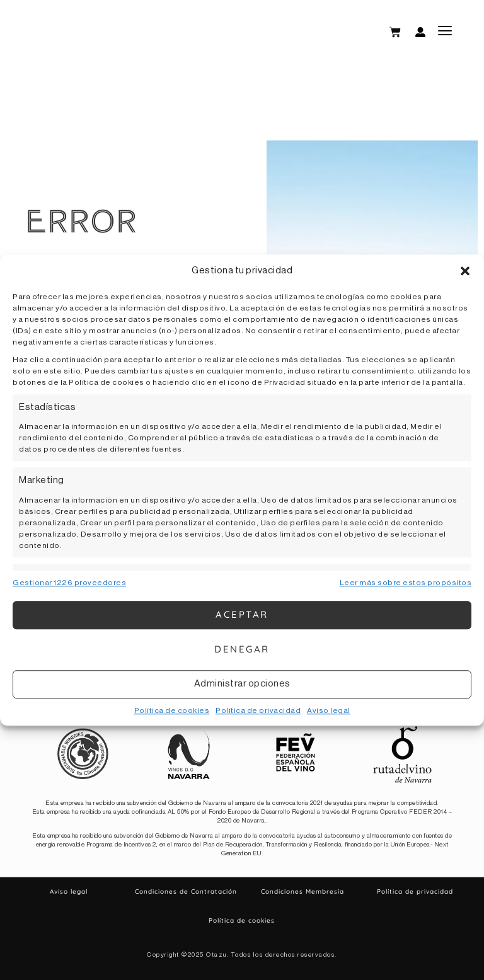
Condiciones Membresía (302, 892)
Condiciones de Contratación (186, 892)
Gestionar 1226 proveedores (69, 583)
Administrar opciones (242, 684)
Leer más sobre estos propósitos (406, 583)
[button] (465, 271)
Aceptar (242, 614)
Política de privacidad (258, 710)
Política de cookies (172, 710)
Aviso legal (329, 710)
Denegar (242, 649)
